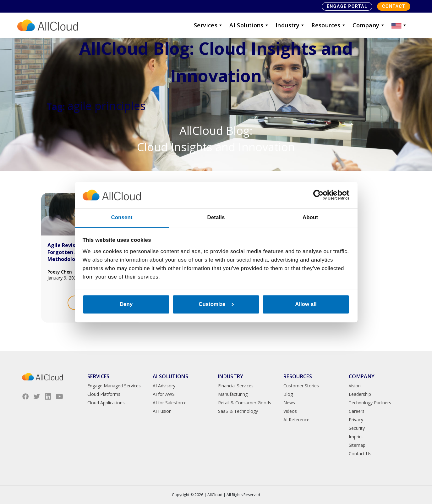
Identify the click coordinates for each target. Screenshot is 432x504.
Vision (355, 386)
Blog (288, 394)
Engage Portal (347, 6)
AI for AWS (164, 394)
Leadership (360, 394)
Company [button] (369, 25)
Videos (290, 411)
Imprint (356, 437)
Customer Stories (301, 386)
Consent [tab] (122, 217)
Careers (357, 411)
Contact (394, 6)
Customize (216, 304)
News (289, 403)
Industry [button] (290, 25)
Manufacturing (233, 394)
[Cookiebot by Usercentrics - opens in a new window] (322, 195)
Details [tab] (216, 217)
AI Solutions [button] (249, 25)
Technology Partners (370, 403)
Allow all (306, 304)
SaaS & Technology (238, 411)
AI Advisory (164, 386)
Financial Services (236, 386)
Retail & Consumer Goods (245, 403)
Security (357, 428)
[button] (399, 25)
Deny (126, 304)
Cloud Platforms (104, 394)
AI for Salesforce (170, 403)
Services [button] (208, 25)
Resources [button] (329, 25)
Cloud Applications (106, 403)
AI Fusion (162, 411)
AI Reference (296, 420)
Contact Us (360, 454)
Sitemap (357, 445)
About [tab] (310, 217)
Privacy (356, 420)
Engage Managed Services (114, 386)
